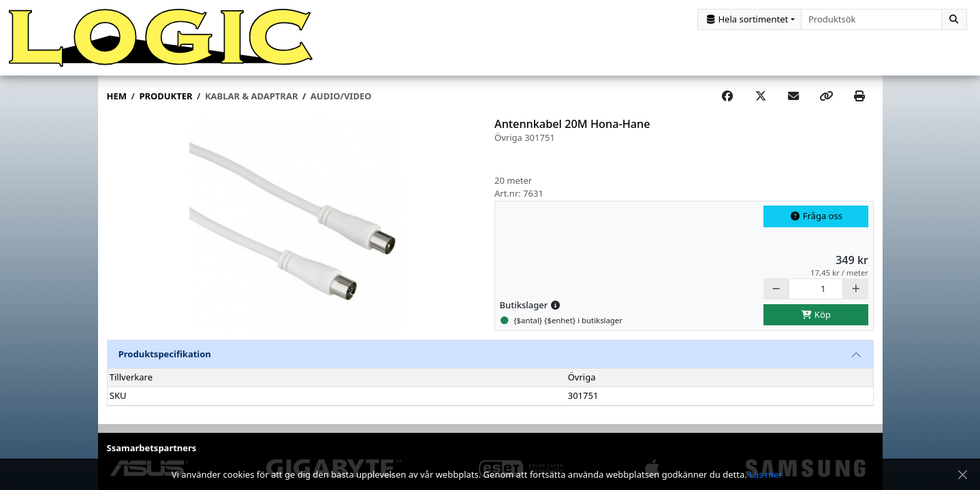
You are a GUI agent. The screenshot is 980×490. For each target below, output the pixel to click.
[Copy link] (826, 97)
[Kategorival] (749, 19)
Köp (816, 314)
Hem (117, 96)
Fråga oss (816, 216)
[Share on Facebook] (727, 97)
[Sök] (954, 19)
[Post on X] (761, 97)
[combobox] (871, 19)
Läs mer (766, 474)
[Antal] (816, 289)
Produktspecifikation (165, 354)
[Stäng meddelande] (962, 475)
